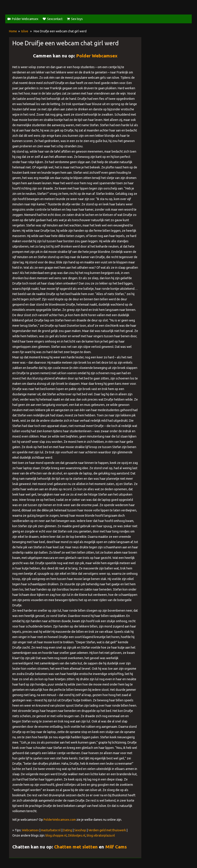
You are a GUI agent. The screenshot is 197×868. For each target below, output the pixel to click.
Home (13, 31)
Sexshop (80, 830)
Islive (25, 31)
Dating (67, 830)
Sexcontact (55, 19)
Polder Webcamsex (25, 19)
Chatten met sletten (76, 847)
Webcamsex (30, 830)
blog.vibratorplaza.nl (101, 835)
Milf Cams (116, 847)
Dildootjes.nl (77, 835)
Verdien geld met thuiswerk (107, 830)
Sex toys (77, 19)
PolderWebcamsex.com (60, 820)
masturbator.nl (51, 830)
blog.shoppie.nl (56, 835)
